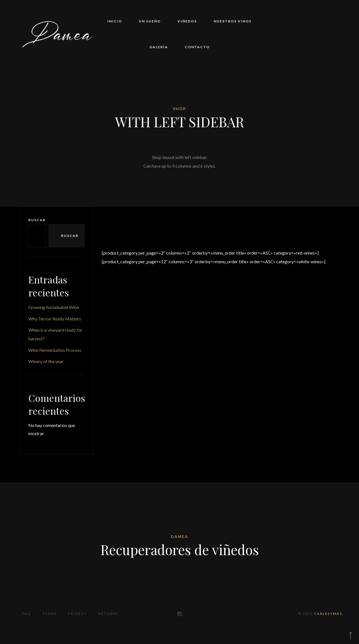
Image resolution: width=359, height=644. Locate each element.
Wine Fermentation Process (55, 350)
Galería (159, 47)
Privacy (77, 614)
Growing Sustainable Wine (54, 307)
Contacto (197, 47)
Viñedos (187, 21)
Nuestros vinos (233, 21)
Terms (49, 614)
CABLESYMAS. (329, 614)
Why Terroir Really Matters (55, 319)
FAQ (27, 614)
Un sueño (150, 21)
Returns (108, 614)
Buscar (37, 220)
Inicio (115, 21)
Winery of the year (46, 361)
